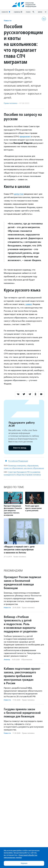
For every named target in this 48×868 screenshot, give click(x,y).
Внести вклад (20, 448)
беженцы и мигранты (17, 466)
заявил (29, 304)
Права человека (11, 103)
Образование (27, 659)
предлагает (25, 136)
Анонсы (7, 659)
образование (33, 466)
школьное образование (34, 468)
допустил (19, 194)
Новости (8, 21)
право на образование (13, 468)
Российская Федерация (18, 461)
